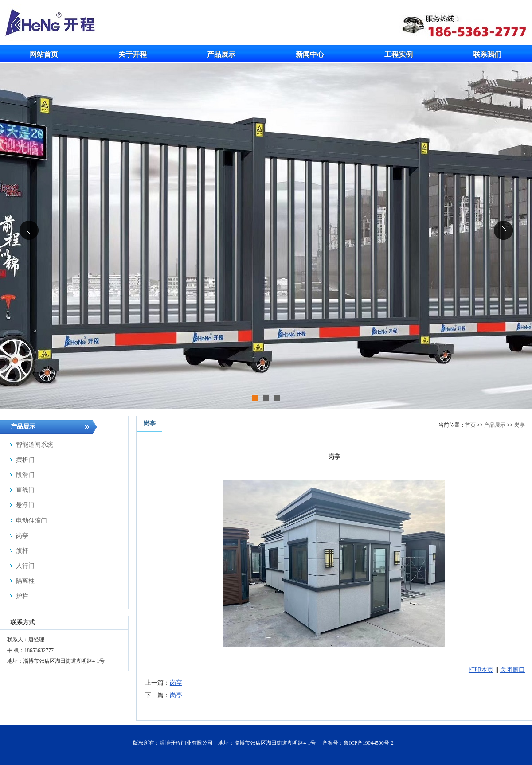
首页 (470, 425)
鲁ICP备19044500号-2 (369, 743)
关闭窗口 (512, 670)
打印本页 (481, 670)
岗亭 (520, 425)
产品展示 (495, 425)
